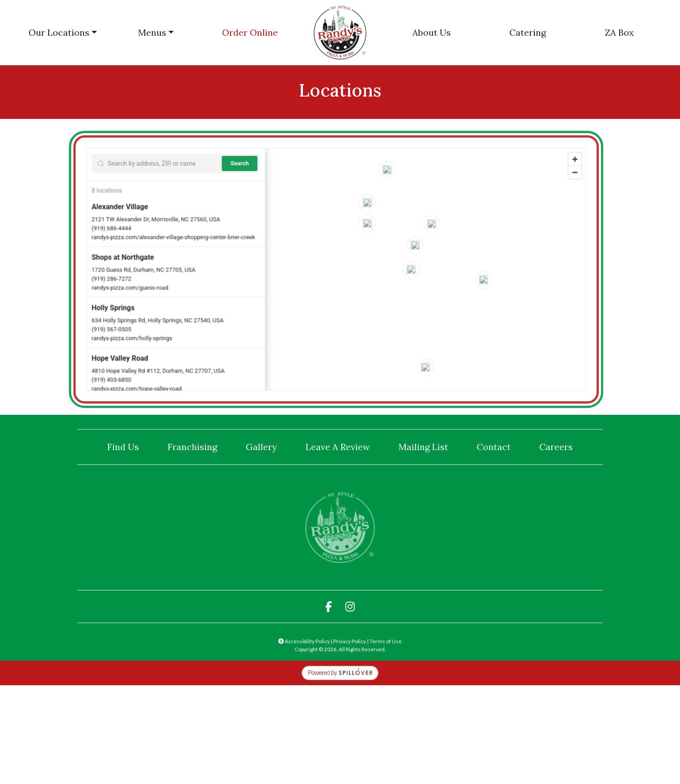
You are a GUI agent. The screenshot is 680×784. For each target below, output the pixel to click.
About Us (432, 32)
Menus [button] (152, 32)
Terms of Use (386, 641)
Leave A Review (341, 446)
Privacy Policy (350, 641)
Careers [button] (556, 447)
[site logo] (340, 33)
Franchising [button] (192, 447)
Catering (528, 32)
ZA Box (619, 32)
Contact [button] (494, 447)
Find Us (123, 447)
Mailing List (423, 447)
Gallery (261, 447)
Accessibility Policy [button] (304, 641)
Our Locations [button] (59, 32)
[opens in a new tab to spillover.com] (340, 672)
